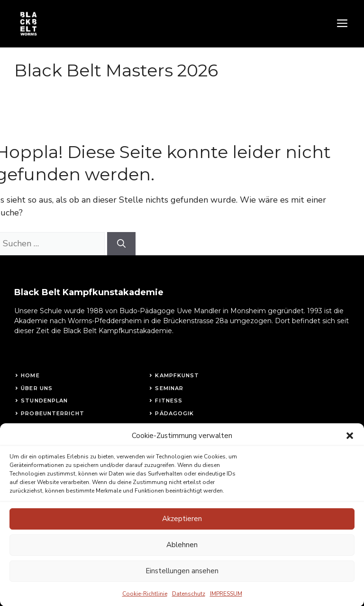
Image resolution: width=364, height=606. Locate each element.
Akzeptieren (182, 527)
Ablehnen (182, 553)
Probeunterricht (53, 413)
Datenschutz (189, 602)
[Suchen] (121, 244)
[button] (350, 444)
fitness (169, 401)
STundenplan (44, 401)
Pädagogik (174, 413)
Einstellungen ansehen (182, 579)
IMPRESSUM (226, 602)
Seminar (169, 388)
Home (30, 375)
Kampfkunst (177, 375)
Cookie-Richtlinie (145, 602)
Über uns (37, 388)
